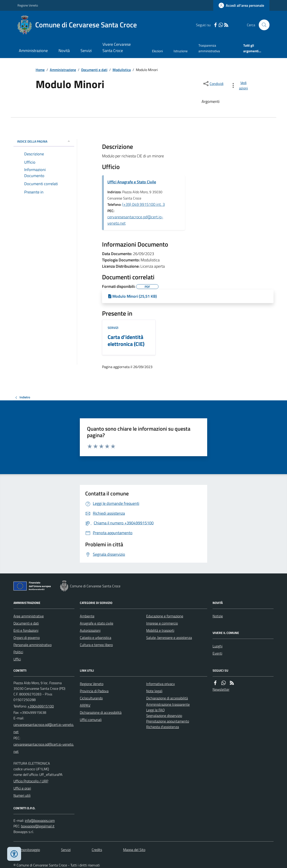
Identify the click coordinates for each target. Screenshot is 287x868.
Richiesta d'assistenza (163, 727)
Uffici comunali (91, 720)
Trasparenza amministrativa (209, 48)
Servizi (86, 51)
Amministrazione (33, 51)
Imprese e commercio (162, 623)
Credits (97, 850)
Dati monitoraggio (27, 850)
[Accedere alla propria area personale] (241, 5)
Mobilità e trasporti (160, 630)
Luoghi (217, 646)
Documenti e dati (94, 70)
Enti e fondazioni (26, 630)
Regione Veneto (28, 5)
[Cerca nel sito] (262, 25)
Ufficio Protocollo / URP (31, 781)
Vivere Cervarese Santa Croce (117, 47)
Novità (64, 51)
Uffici (17, 659)
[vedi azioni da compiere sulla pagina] (240, 85)
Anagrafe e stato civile (97, 623)
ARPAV (85, 705)
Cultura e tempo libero (96, 645)
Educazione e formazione (165, 616)
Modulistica (122, 70)
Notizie (218, 616)
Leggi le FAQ (155, 710)
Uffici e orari (22, 788)
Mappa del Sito (134, 850)
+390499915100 (41, 706)
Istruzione (181, 51)
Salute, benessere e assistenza (169, 638)
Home (40, 70)
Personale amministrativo (33, 645)
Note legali (154, 691)
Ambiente (87, 616)
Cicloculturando (91, 698)
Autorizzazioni (90, 630)
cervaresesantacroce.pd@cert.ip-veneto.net (135, 220)
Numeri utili (22, 795)
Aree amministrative (29, 616)
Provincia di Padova (94, 691)
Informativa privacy (161, 684)
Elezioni (157, 51)
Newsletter (221, 689)
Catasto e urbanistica (96, 638)
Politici (18, 652)
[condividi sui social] (213, 84)
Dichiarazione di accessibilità (101, 712)
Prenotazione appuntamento (168, 721)
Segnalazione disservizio (164, 716)
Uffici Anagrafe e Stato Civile (132, 182)
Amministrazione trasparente (168, 704)
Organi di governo (27, 638)
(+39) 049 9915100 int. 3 (143, 204)
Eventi (217, 653)
